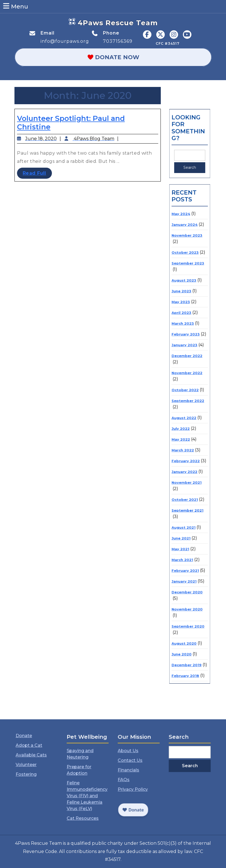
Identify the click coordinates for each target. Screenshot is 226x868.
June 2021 (183, 506)
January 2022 (185, 454)
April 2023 (183, 331)
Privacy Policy (135, 785)
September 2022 (188, 399)
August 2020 (185, 587)
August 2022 (185, 413)
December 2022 (187, 365)
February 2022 (186, 446)
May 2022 (183, 429)
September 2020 (188, 574)
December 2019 (187, 604)
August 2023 (185, 307)
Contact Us (133, 766)
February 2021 (186, 531)
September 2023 (188, 293)
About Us (131, 759)
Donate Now (126, 57)
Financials (132, 772)
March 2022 (184, 438)
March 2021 (184, 523)
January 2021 (185, 539)
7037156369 (118, 41)
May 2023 (183, 323)
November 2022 (187, 378)
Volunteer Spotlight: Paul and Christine (71, 123)
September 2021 (188, 484)
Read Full (39, 173)
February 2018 (186, 612)
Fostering (29, 775)
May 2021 (182, 514)
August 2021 (185, 497)
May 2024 (183, 255)
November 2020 (188, 561)
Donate (28, 749)
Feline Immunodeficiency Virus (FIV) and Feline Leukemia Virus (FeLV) (87, 789)
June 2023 (183, 315)
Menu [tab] (15, 6)
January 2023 (185, 356)
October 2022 (186, 391)
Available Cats (33, 762)
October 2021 (186, 476)
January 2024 (186, 264)
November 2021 (187, 463)
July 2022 (183, 421)
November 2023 (187, 272)
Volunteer (29, 769)
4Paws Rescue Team (118, 23)
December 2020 (188, 548)
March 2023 (184, 340)
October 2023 (186, 285)
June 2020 (183, 595)
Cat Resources (84, 805)
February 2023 (186, 348)
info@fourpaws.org (65, 41)
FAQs (128, 779)
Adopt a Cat (31, 756)
